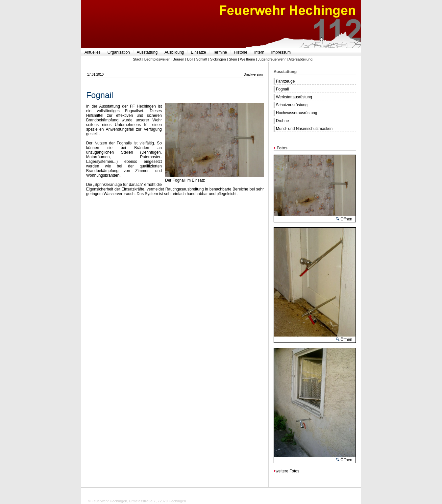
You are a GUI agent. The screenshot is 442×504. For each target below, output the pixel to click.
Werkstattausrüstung (294, 97)
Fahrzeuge (285, 81)
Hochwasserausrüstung (296, 113)
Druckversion (253, 75)
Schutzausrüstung (292, 105)
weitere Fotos (286, 471)
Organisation (119, 52)
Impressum (281, 52)
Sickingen (218, 59)
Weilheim (247, 59)
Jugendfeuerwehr (272, 59)
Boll (190, 59)
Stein (233, 59)
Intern (259, 52)
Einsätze (199, 52)
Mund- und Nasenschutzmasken (304, 129)
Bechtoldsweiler (157, 59)
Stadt (137, 59)
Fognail (282, 89)
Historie (241, 52)
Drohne (282, 121)
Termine (220, 52)
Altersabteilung (300, 59)
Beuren (178, 59)
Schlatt (202, 59)
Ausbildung (174, 52)
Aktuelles (93, 52)
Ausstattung (147, 52)
